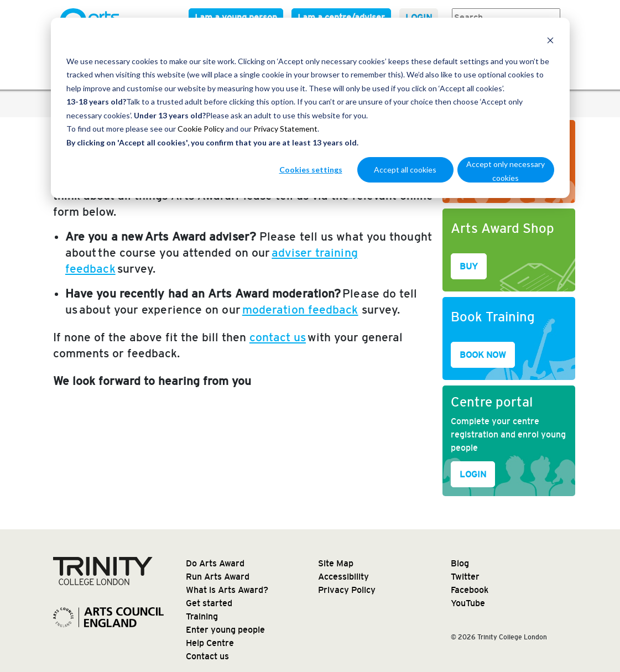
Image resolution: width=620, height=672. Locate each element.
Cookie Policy (201, 129)
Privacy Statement (285, 129)
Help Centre (210, 643)
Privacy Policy (347, 590)
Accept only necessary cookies (506, 171)
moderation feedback (300, 309)
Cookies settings (311, 170)
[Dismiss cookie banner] (550, 40)
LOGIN (473, 474)
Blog (460, 563)
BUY (469, 266)
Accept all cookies (405, 170)
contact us (278, 337)
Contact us (207, 656)
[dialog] (310, 108)
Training (202, 616)
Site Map (336, 563)
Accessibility (343, 577)
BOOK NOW (483, 355)
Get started (209, 603)
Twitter (465, 577)
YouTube (468, 603)
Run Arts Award (218, 577)
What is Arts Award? (227, 590)
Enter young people (225, 630)
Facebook (470, 590)
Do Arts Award (215, 563)
